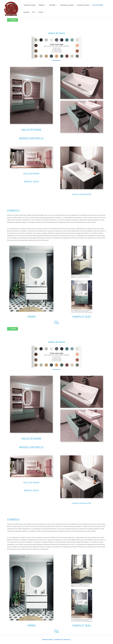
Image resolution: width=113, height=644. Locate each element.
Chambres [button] (52, 5)
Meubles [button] (42, 5)
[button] (44, 5)
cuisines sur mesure (81, 5)
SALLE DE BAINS (96, 5)
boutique (26, 12)
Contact (40, 12)
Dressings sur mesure (66, 5)
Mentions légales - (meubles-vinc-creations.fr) (56, 640)
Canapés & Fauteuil (29, 5)
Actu (33, 12)
